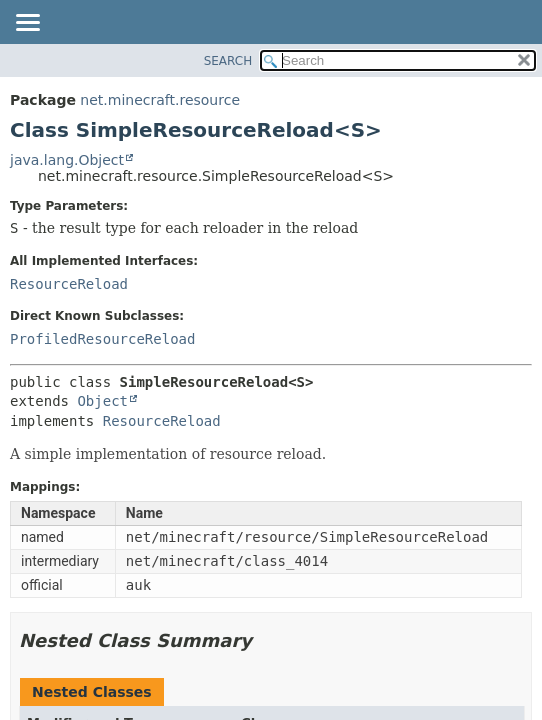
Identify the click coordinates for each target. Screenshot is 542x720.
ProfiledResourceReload (102, 339)
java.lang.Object (67, 160)
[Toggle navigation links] (27, 24)
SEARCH (228, 61)
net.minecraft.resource (160, 100)
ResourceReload (69, 284)
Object (102, 401)
